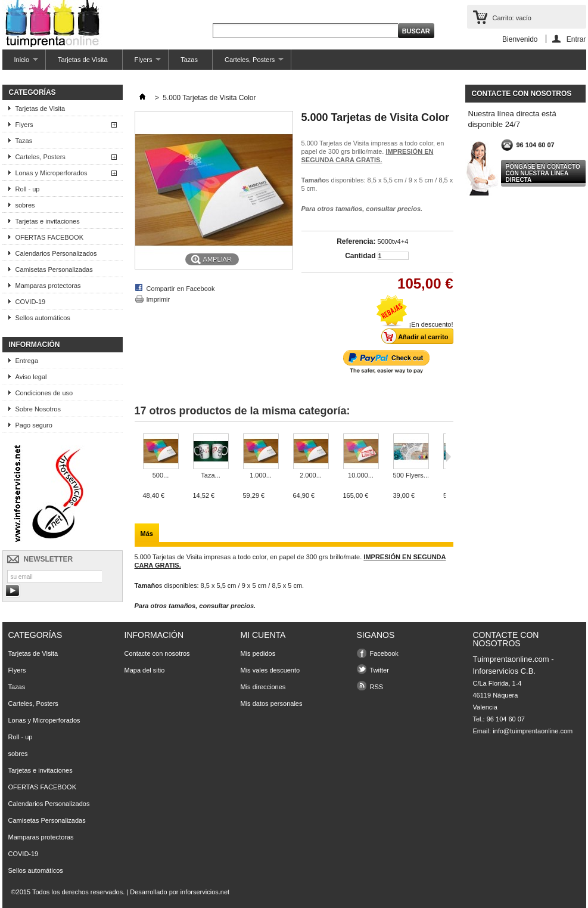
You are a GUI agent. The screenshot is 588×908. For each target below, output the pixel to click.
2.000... (311, 475)
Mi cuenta (263, 635)
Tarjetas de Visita (83, 60)
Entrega (27, 361)
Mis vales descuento (270, 670)
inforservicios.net (205, 892)
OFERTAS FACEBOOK (50, 237)
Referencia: (356, 241)
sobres (25, 205)
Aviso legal (31, 377)
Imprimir (158, 299)
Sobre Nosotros (38, 409)
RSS (377, 687)
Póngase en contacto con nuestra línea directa (543, 173)
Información (35, 345)
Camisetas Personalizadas (54, 269)
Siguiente (448, 457)
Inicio (20, 63)
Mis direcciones (263, 687)
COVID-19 (31, 302)
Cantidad (360, 256)
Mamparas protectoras (48, 286)
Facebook (384, 653)
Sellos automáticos (43, 318)
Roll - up (28, 189)
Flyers (142, 63)
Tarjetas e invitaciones (48, 221)
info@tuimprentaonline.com (533, 731)
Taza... (210, 475)
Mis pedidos (258, 653)
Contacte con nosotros (157, 653)
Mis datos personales (272, 704)
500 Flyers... (411, 475)
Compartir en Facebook (181, 289)
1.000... (261, 475)
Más (147, 534)
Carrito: (512, 18)
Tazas (189, 60)
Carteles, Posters (248, 63)
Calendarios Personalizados (56, 253)
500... (161, 475)
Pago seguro (34, 425)
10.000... (361, 475)
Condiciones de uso (44, 393)
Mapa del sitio (145, 670)
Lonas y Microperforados (52, 173)
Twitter (379, 670)
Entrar (576, 39)
